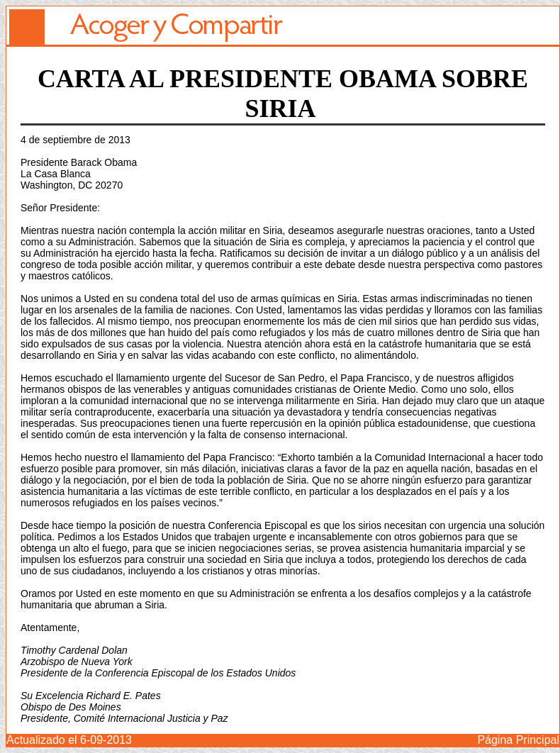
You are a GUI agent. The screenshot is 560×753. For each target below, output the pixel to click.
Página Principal (518, 740)
